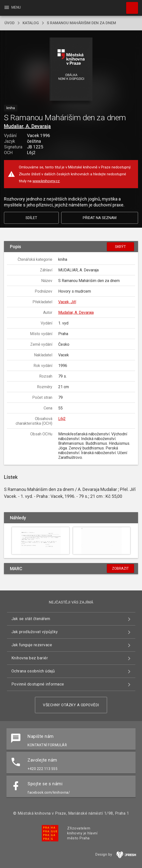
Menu (12, 7)
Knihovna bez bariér (30, 658)
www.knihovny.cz (46, 181)
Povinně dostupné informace (38, 684)
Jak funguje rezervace (32, 645)
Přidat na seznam (100, 218)
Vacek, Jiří (67, 302)
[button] (71, 70)
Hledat (130, 5)
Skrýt (120, 247)
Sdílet (31, 218)
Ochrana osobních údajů (33, 671)
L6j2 (62, 419)
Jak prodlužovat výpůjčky (35, 632)
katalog (31, 23)
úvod (10, 23)
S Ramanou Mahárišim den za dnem (81, 23)
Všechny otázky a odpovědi (71, 705)
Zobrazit (120, 568)
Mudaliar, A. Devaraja (27, 126)
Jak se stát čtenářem (31, 619)
